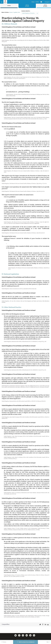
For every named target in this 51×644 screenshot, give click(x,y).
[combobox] (22, 13)
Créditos (37, 2)
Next (48, 642)
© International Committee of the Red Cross (25, 640)
